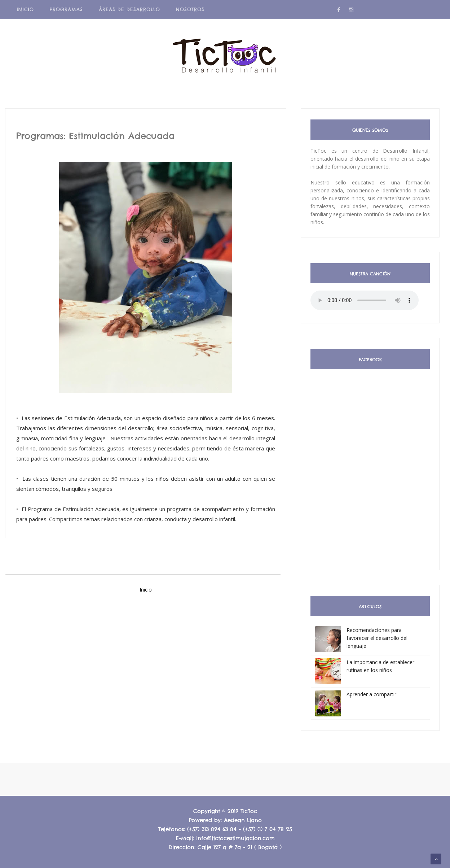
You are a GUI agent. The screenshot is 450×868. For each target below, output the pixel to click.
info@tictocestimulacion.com (235, 838)
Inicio (25, 9)
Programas (66, 9)
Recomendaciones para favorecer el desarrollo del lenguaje (377, 638)
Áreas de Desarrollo (129, 9)
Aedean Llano (243, 820)
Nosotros (190, 9)
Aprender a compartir (371, 694)
